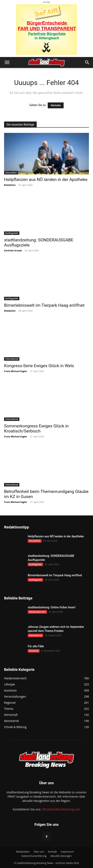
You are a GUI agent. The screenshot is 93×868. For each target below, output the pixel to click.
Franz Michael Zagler (16, 371)
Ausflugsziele (12, 233)
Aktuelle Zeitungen (61, 856)
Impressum (67, 852)
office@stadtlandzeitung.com (61, 809)
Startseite (56, 105)
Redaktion (10, 185)
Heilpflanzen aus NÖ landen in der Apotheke (46, 180)
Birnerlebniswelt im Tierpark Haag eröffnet (44, 305)
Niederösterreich (37, 612)
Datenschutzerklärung (34, 856)
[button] (7, 62)
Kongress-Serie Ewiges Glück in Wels (39, 366)
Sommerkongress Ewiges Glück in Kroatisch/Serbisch (36, 429)
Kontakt (52, 852)
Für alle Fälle (36, 646)
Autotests (34, 651)
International (12, 359)
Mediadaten (23, 852)
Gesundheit (11, 173)
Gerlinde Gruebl (13, 250)
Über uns (39, 852)
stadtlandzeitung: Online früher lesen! (52, 607)
